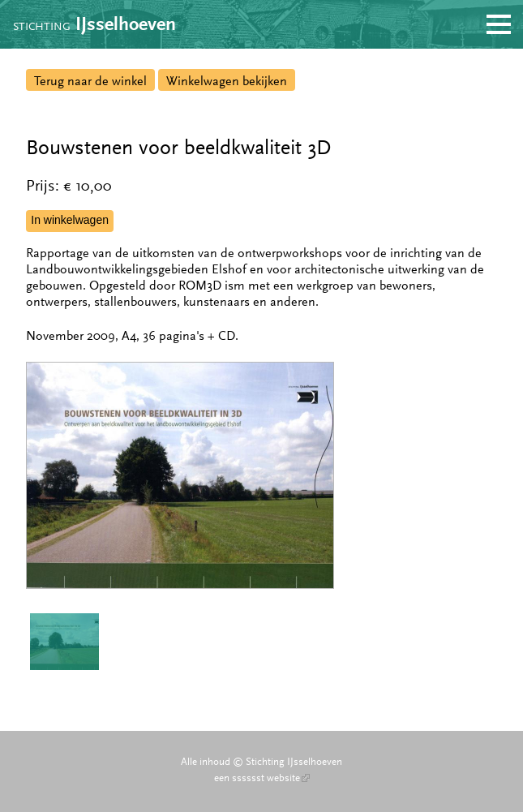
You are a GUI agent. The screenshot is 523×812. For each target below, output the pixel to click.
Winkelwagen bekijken (227, 81)
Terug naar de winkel (90, 81)
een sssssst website (262, 778)
